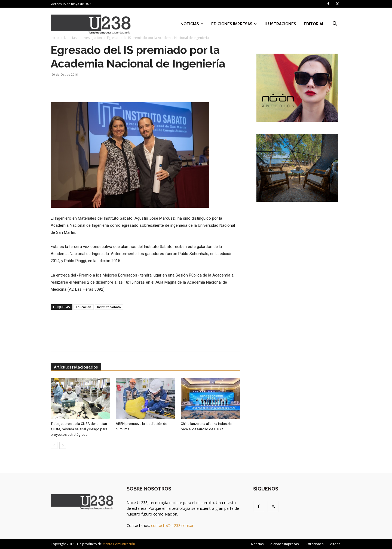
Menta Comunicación (119, 544)
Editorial (314, 24)
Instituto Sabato (109, 307)
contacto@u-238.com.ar (172, 525)
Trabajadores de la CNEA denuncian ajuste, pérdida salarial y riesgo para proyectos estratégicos (79, 429)
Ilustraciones (280, 24)
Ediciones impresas (234, 24)
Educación (84, 307)
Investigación (92, 38)
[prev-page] (54, 445)
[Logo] (91, 24)
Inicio (55, 38)
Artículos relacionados (76, 367)
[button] (335, 24)
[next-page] (63, 445)
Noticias (192, 24)
